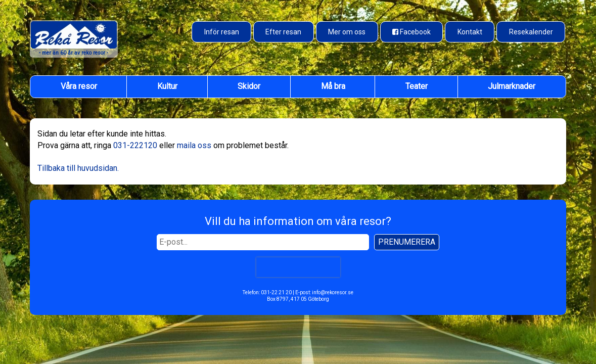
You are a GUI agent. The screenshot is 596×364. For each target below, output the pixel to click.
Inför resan (222, 32)
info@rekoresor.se (333, 292)
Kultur (167, 86)
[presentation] (298, 267)
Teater (417, 86)
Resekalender (531, 32)
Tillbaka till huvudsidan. (78, 168)
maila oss (194, 145)
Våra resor (79, 86)
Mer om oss (347, 32)
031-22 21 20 (276, 292)
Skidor (249, 86)
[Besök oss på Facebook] (412, 32)
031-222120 (135, 145)
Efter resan (283, 32)
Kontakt (470, 32)
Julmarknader (512, 86)
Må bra (333, 86)
